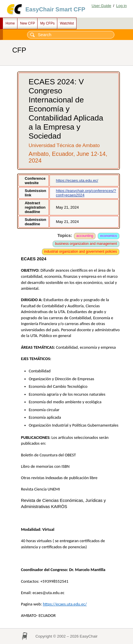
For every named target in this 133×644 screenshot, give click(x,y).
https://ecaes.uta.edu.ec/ (77, 180)
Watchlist (67, 23)
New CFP (28, 23)
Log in (121, 6)
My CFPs (47, 23)
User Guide (101, 6)
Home (10, 23)
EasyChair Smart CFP (55, 9)
